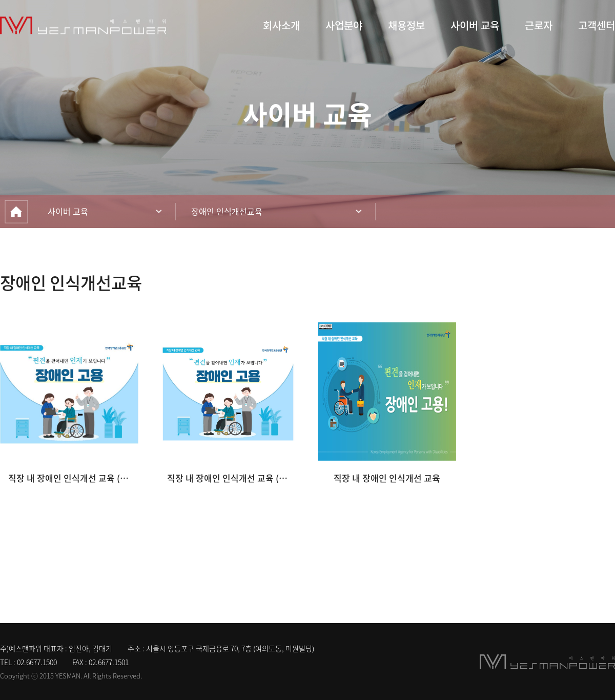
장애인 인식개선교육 (227, 211)
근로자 (539, 26)
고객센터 (597, 26)
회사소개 (281, 26)
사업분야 (344, 26)
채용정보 (406, 26)
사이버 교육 (475, 26)
